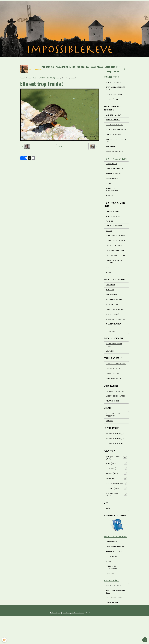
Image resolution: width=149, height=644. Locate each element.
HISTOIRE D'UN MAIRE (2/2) (116, 459)
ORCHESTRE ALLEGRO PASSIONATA (114, 435)
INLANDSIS (110, 441)
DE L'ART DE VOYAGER (114, 139)
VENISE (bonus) (116, 485)
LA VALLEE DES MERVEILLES (116, 175)
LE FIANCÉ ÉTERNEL (113, 101)
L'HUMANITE (110, 367)
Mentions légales (54, 641)
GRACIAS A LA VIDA (113, 122)
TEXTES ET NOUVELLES (115, 83)
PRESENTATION (78, 67)
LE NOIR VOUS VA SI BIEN (115, 127)
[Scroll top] (145, 640)
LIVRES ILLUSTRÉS (98, 71)
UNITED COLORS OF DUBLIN (116, 262)
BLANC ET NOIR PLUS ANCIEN (114, 133)
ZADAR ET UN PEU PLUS (115, 313)
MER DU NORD (116, 500)
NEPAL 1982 (110, 303)
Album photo (32, 78)
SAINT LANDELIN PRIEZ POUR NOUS (116, 89)
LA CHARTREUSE (112, 170)
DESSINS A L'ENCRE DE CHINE (114, 381)
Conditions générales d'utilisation (73, 641)
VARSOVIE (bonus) (116, 495)
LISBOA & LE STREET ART (115, 257)
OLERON (109, 190)
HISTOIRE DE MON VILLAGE (116, 464)
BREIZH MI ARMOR (112, 185)
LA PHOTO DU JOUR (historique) (99, 67)
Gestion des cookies (94, 641)
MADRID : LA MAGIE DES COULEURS (115, 274)
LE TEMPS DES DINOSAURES (116, 415)
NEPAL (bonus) (116, 490)
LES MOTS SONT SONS (114, 95)
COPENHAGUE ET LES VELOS (116, 252)
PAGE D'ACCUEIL (64, 67)
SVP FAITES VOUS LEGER (115, 157)
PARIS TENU (110, 203)
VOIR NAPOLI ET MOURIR (115, 234)
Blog (109, 71)
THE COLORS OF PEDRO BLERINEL (115, 360)
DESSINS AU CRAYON (114, 387)
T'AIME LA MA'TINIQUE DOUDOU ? (114, 340)
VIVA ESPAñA (111, 298)
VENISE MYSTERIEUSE (114, 224)
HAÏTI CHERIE (111, 346)
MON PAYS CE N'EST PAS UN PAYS (115, 146)
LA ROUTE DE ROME (113, 219)
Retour (60, 146)
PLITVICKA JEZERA (113, 318)
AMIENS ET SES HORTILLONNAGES (112, 197)
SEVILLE (109, 280)
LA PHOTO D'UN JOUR (114, 117)
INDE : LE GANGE (112, 308)
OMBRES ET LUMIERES (114, 397)
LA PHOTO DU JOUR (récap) (49, 78)
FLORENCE (110, 229)
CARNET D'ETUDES (113, 392)
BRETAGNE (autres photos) (116, 519)
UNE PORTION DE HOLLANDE (116, 334)
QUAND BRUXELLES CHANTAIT (113, 246)
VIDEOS (117, 67)
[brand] (30, 69)
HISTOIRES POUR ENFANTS (116, 410)
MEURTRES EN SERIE (113, 420)
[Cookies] (4, 640)
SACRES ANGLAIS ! (113, 328)
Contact (116, 71)
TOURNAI (109, 239)
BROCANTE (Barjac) (116, 512)
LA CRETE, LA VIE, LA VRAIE (116, 323)
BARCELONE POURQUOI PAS (116, 267)
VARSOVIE (110, 285)
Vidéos (108, 533)
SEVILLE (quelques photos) (116, 506)
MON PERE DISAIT (112, 152)
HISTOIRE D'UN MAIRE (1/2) (116, 454)
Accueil (23, 78)
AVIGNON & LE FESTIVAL (115, 180)
